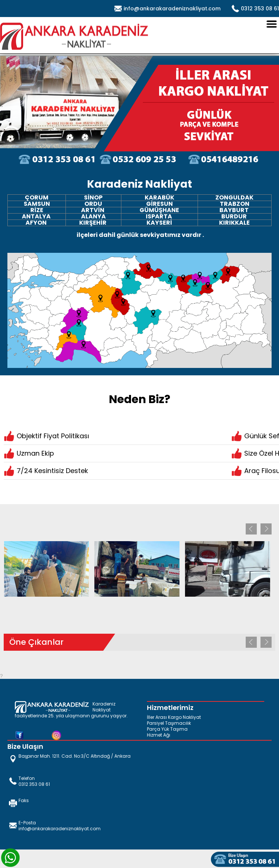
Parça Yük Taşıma (167, 729)
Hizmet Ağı (159, 735)
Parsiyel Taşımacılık (169, 723)
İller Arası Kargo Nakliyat (174, 717)
